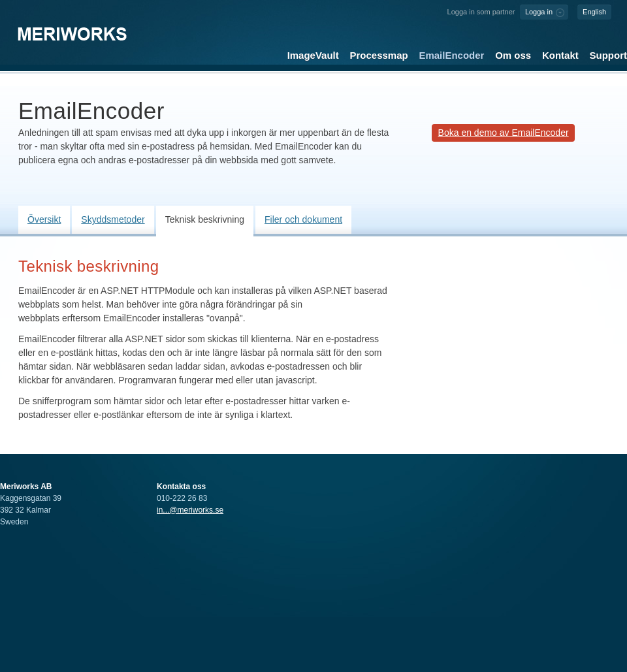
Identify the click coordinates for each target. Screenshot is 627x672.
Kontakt (560, 55)
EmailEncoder (451, 55)
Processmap (379, 55)
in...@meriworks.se (190, 510)
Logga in (539, 12)
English (594, 12)
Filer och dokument (303, 219)
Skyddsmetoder (113, 219)
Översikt (44, 219)
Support (608, 55)
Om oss (513, 55)
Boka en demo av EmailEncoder (504, 133)
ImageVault (313, 55)
